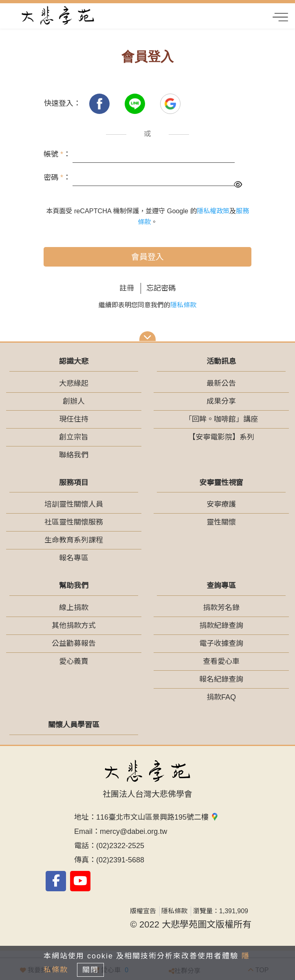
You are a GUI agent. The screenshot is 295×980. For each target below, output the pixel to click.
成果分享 (221, 401)
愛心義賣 (74, 661)
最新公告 (221, 383)
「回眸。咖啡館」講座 (221, 419)
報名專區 (74, 558)
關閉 (90, 970)
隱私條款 (183, 305)
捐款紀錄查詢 (221, 626)
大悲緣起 (74, 383)
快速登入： (62, 103)
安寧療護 (221, 504)
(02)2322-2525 (120, 846)
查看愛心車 (221, 661)
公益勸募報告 (74, 643)
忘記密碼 (161, 288)
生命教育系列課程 (74, 540)
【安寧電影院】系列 (221, 437)
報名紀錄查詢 (221, 679)
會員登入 (147, 257)
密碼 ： (57, 177)
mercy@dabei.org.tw (133, 831)
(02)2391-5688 (120, 860)
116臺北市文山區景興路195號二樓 (157, 817)
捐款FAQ (221, 697)
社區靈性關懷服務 (74, 522)
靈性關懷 (221, 522)
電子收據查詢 (221, 643)
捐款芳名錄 (221, 608)
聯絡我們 (74, 455)
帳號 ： (57, 154)
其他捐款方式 (74, 626)
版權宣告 (143, 911)
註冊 (127, 288)
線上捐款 (74, 608)
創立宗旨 (74, 437)
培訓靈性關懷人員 (74, 504)
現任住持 (74, 419)
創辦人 (74, 401)
